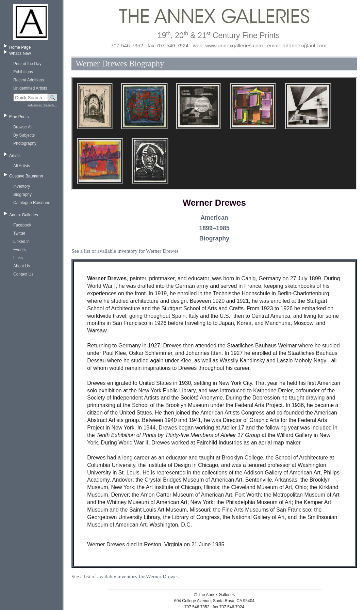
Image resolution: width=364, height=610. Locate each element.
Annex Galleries (24, 215)
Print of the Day (27, 64)
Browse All (23, 127)
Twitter (19, 233)
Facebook (22, 225)
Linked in (21, 241)
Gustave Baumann (26, 176)
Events (20, 250)
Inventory (22, 186)
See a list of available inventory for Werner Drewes (125, 251)
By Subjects (24, 135)
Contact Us (23, 274)
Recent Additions (29, 80)
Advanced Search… (43, 105)
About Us (22, 266)
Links (18, 258)
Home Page (20, 47)
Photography (25, 143)
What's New (20, 53)
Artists (15, 156)
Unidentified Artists (30, 88)
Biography (22, 194)
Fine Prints (19, 117)
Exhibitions (23, 72)
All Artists (22, 166)
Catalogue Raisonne (32, 203)
